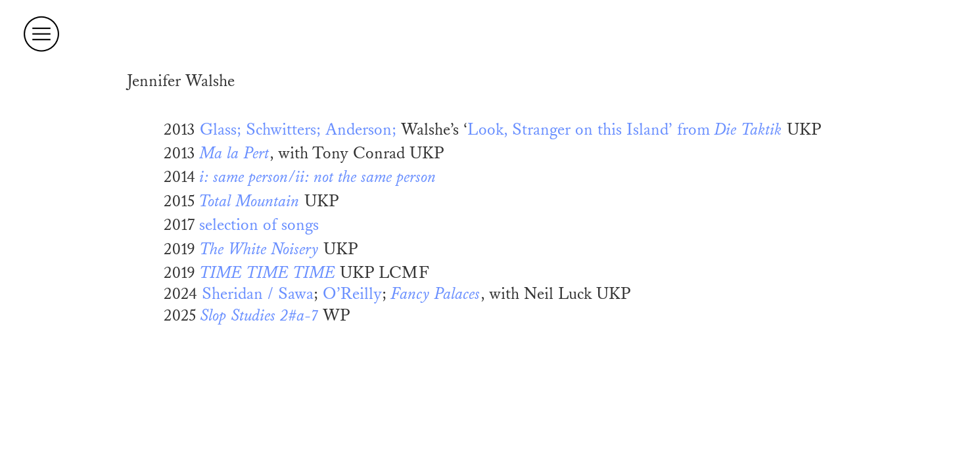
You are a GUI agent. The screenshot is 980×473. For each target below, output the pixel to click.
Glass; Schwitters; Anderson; (298, 130)
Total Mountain (249, 201)
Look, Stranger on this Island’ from (625, 130)
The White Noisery (259, 249)
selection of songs (259, 225)
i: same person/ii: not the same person (318, 177)
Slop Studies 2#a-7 (259, 316)
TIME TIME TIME (268, 273)
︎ (41, 34)
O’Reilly (352, 294)
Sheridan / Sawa (258, 294)
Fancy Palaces (436, 294)
